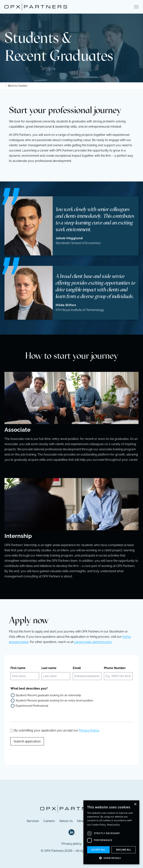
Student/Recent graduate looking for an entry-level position (54, 701)
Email (77, 668)
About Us (66, 821)
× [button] (135, 804)
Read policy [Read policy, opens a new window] (113, 825)
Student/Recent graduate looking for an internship (48, 695)
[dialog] (111, 832)
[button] (111, 858)
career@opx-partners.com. (93, 642)
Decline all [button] (124, 850)
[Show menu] (136, 7)
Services (33, 821)
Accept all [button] (98, 850)
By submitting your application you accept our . (57, 730)
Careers (49, 821)
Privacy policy (71, 844)
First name (18, 668)
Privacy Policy (89, 730)
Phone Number (115, 668)
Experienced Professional (32, 706)
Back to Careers (16, 86)
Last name (49, 668)
